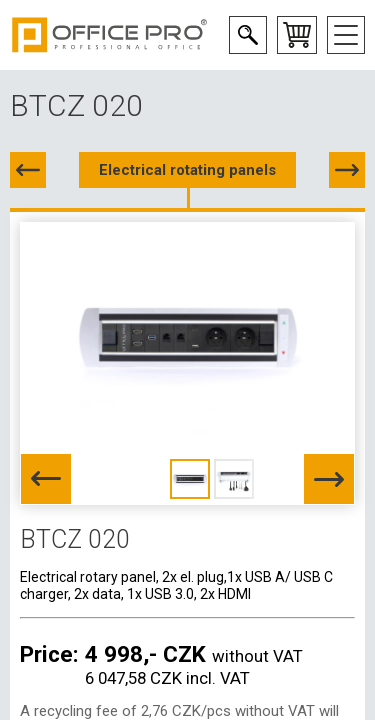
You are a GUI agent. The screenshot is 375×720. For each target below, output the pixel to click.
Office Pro (110, 35)
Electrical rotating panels (187, 170)
